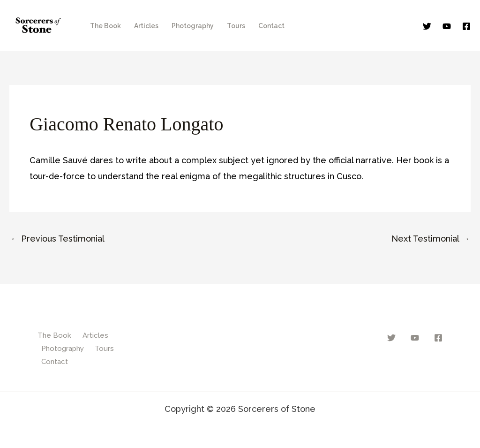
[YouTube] (447, 26)
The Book (105, 26)
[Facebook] (466, 26)
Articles (146, 26)
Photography (193, 26)
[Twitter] (427, 26)
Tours (236, 26)
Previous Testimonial (57, 239)
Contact (271, 26)
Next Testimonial (431, 239)
